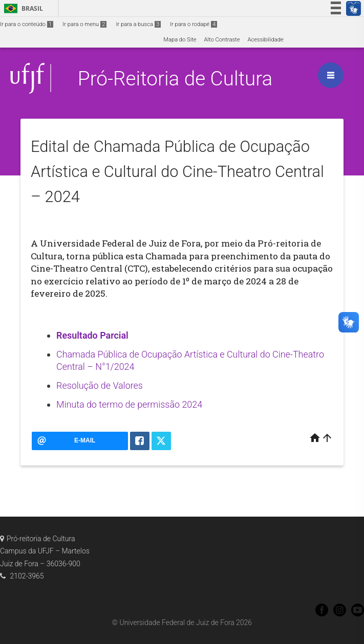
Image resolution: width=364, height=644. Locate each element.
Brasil (22, 8)
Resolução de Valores (100, 385)
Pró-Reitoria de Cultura (175, 79)
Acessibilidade (265, 40)
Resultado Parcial (92, 335)
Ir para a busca (138, 24)
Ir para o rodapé (194, 24)
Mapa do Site (180, 40)
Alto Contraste (222, 40)
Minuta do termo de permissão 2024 (129, 404)
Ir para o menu (84, 24)
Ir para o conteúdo (27, 24)
